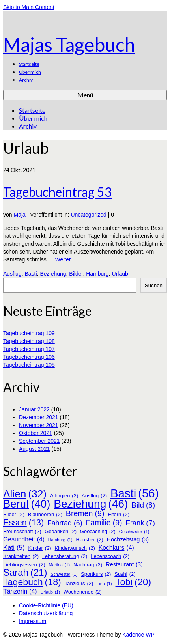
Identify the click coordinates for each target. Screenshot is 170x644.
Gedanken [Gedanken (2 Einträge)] (61, 532)
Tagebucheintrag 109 (29, 333)
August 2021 (35, 449)
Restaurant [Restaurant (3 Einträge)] (124, 564)
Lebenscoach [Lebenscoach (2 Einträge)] (110, 556)
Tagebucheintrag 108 (29, 341)
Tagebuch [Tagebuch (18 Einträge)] (32, 582)
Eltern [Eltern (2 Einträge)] (119, 515)
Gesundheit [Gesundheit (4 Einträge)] (24, 539)
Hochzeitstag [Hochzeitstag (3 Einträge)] (128, 539)
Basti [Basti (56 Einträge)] (135, 493)
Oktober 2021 (36, 433)
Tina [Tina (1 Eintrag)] (104, 584)
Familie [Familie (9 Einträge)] (104, 523)
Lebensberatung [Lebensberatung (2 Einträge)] (65, 556)
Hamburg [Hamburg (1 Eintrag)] (60, 540)
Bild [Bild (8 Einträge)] (143, 505)
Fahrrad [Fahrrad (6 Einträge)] (65, 523)
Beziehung (53, 274)
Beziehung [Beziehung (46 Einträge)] (91, 504)
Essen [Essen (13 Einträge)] (23, 523)
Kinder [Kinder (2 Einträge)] (39, 548)
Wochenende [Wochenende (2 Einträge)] (83, 592)
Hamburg (97, 274)
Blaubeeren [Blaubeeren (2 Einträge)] (45, 515)
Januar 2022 (34, 409)
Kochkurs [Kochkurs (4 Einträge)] (116, 548)
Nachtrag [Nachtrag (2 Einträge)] (88, 565)
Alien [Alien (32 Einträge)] (25, 494)
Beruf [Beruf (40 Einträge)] (27, 504)
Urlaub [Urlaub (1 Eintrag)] (50, 592)
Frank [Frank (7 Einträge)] (140, 523)
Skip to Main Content (29, 7)
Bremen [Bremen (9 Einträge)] (85, 513)
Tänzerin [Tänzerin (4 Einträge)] (20, 592)
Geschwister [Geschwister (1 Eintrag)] (134, 532)
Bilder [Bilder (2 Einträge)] (14, 515)
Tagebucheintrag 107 (29, 349)
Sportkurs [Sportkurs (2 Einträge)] (96, 574)
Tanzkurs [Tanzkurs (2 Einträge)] (79, 584)
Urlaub (120, 274)
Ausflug (12, 274)
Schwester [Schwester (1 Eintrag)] (64, 574)
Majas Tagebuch (69, 44)
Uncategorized (89, 215)
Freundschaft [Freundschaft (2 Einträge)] (22, 532)
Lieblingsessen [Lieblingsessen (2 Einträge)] (24, 565)
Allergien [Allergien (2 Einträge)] (64, 496)
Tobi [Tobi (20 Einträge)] (134, 582)
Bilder (76, 274)
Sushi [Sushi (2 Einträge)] (125, 574)
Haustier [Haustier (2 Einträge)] (90, 540)
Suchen (154, 285)
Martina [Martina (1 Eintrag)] (59, 565)
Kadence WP (138, 635)
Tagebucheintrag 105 (29, 365)
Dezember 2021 (39, 417)
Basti (31, 274)
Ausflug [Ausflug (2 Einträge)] (94, 496)
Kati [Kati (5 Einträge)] (14, 548)
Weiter (63, 259)
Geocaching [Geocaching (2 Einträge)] (98, 532)
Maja (19, 215)
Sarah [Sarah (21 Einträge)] (25, 573)
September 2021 (39, 441)
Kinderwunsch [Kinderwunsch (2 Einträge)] (75, 548)
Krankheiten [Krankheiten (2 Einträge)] (21, 556)
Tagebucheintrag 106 (29, 357)
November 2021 (39, 425)
